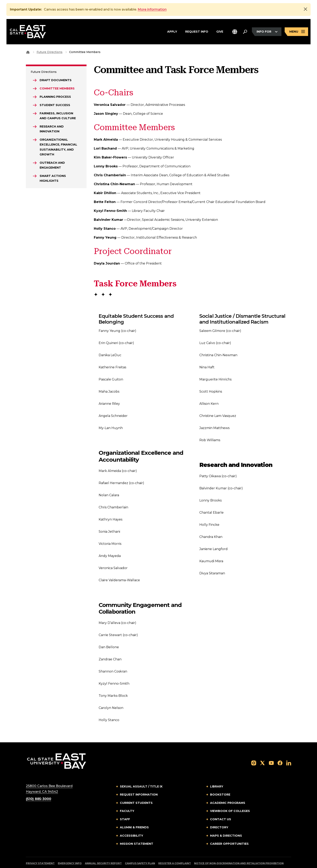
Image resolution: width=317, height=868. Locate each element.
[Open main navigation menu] (296, 32)
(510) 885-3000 (39, 787)
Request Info (197, 32)
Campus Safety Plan (140, 851)
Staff (125, 807)
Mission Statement (137, 832)
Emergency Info (70, 851)
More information (152, 9)
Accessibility (132, 824)
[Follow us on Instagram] (254, 751)
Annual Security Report (103, 851)
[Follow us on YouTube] (271, 751)
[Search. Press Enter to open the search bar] (245, 32)
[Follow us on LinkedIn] (289, 751)
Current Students (136, 791)
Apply (172, 32)
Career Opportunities (229, 832)
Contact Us (221, 807)
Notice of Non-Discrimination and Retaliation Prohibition (239, 851)
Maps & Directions (226, 824)
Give (220, 32)
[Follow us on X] (262, 751)
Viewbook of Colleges (230, 799)
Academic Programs (228, 791)
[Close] (305, 9)
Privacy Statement (40, 851)
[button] (235, 32)
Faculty (127, 799)
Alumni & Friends (134, 815)
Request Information (139, 783)
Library (217, 775)
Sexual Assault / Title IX (141, 775)
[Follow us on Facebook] (280, 751)
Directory (219, 815)
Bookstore (220, 783)
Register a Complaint (175, 851)
